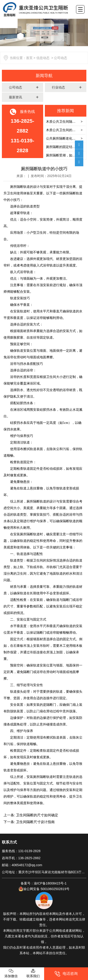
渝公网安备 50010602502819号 (44, 889)
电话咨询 (66, 974)
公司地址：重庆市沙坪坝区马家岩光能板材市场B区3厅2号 (44, 872)
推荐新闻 (65, 111)
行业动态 (58, 87)
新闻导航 (44, 76)
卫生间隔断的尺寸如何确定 (37, 815)
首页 (29, 58)
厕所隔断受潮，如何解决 (64, 155)
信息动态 (43, 58)
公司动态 (15, 87)
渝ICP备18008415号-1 (51, 883)
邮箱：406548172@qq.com (22, 865)
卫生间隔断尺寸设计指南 (35, 822)
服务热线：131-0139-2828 (21, 851)
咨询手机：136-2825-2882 (21, 858)
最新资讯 (15, 97)
